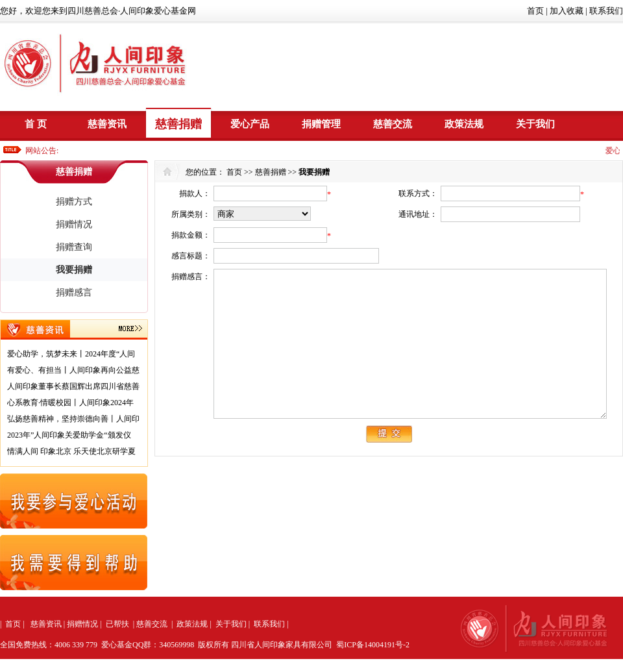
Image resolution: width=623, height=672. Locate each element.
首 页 (36, 124)
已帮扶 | (120, 624)
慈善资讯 (107, 124)
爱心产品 (250, 124)
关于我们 (535, 124)
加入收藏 (567, 11)
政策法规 (464, 124)
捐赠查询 (74, 247)
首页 (535, 11)
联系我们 (606, 11)
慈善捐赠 (178, 124)
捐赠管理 (321, 124)
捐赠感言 (74, 292)
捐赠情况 (74, 224)
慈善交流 (393, 124)
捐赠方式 (74, 202)
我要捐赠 (74, 270)
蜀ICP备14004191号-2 (373, 645)
